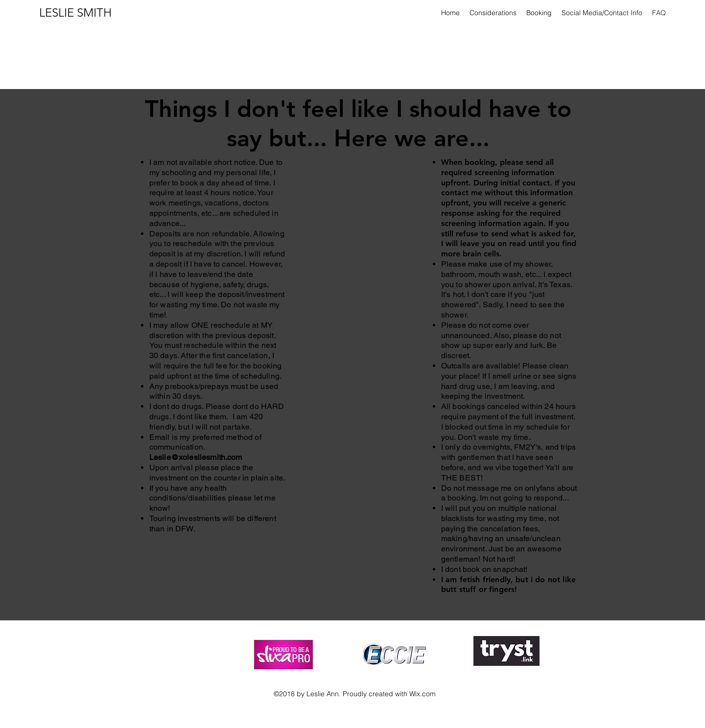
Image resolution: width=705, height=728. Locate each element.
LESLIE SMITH (75, 12)
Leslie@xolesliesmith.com (196, 457)
